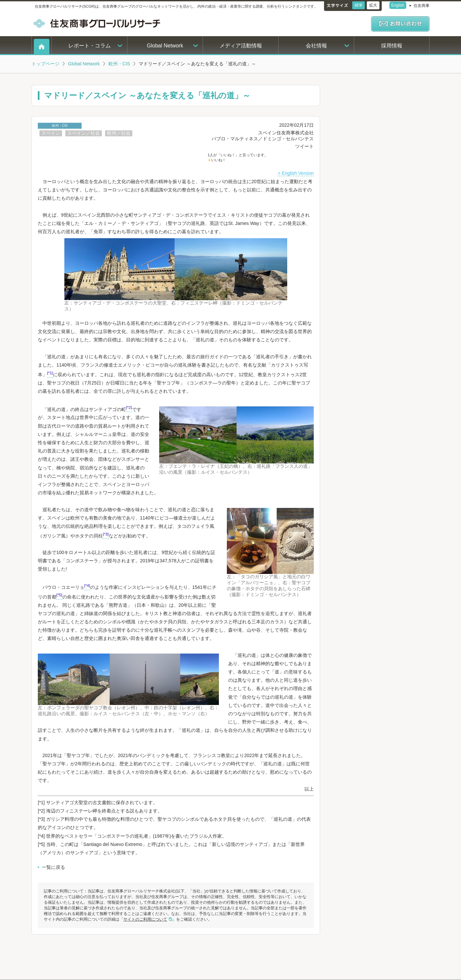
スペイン (51, 133)
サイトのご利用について (145, 919)
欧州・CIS (119, 64)
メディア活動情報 (241, 46)
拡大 (373, 5)
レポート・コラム (90, 46)
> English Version (296, 173)
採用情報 (392, 46)
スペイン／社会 (84, 133)
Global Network (165, 46)
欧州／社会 (119, 133)
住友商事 (422, 6)
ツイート (304, 146)
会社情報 (316, 46)
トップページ (45, 64)
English (398, 5)
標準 (359, 5)
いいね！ (219, 160)
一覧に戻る (53, 867)
